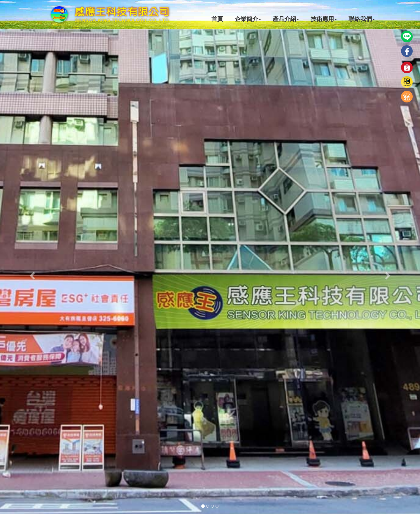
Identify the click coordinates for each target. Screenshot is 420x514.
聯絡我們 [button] (362, 19)
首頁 (217, 19)
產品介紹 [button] (286, 19)
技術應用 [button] (324, 19)
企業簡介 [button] (248, 19)
